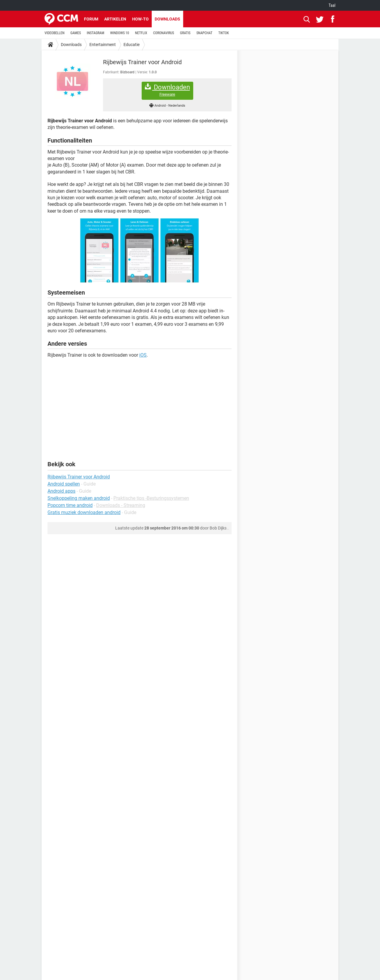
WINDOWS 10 (120, 33)
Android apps (61, 491)
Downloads (167, 19)
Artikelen (115, 19)
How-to (140, 19)
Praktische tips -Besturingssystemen (151, 498)
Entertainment (103, 45)
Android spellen (64, 484)
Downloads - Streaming (121, 505)
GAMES (76, 33)
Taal (332, 5)
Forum (91, 19)
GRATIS (185, 33)
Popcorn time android (70, 505)
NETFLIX (141, 33)
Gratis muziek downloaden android (84, 512)
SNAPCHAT (204, 33)
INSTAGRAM (95, 33)
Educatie (132, 45)
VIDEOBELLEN (54, 33)
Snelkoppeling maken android (79, 498)
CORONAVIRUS (164, 33)
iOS (143, 355)
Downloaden (167, 90)
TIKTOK (224, 33)
